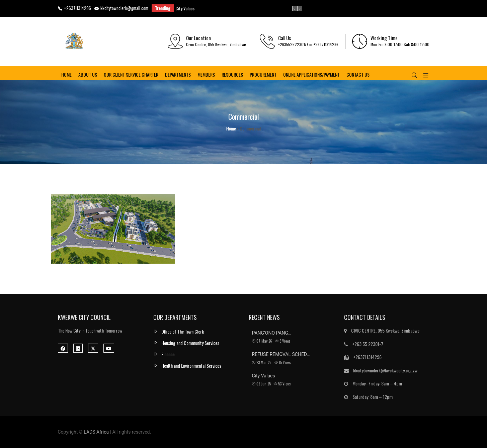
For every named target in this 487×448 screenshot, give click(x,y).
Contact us (358, 75)
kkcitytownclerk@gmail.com (121, 8)
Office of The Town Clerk (183, 331)
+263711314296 (74, 8)
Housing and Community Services (190, 343)
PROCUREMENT (263, 75)
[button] (423, 76)
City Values (185, 8)
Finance (168, 354)
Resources (232, 75)
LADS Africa (96, 432)
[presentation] (295, 8)
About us (88, 75)
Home (66, 75)
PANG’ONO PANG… (272, 333)
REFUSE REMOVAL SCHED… (281, 354)
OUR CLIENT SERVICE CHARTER (131, 75)
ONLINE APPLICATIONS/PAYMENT (311, 75)
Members (206, 75)
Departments (178, 75)
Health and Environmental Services (191, 366)
